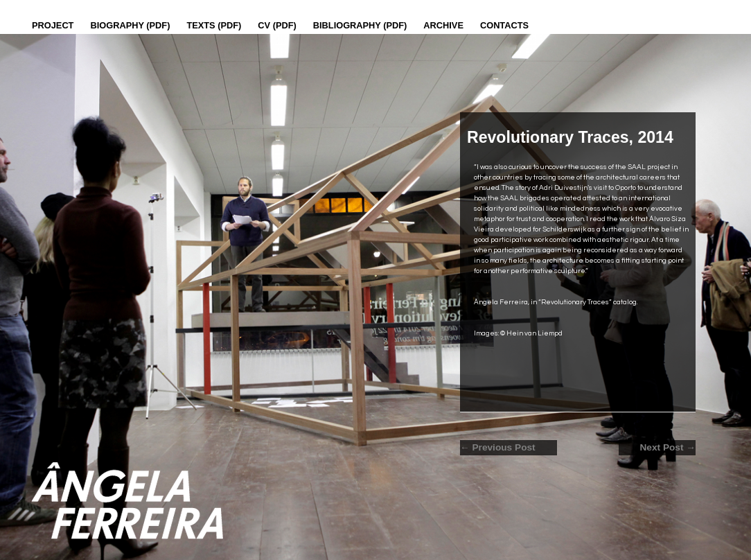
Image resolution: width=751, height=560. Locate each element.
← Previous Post (498, 447)
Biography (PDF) (130, 25)
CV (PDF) (277, 25)
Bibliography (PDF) (360, 25)
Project (53, 25)
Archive (443, 25)
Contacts (504, 25)
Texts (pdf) (214, 25)
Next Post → (668, 447)
